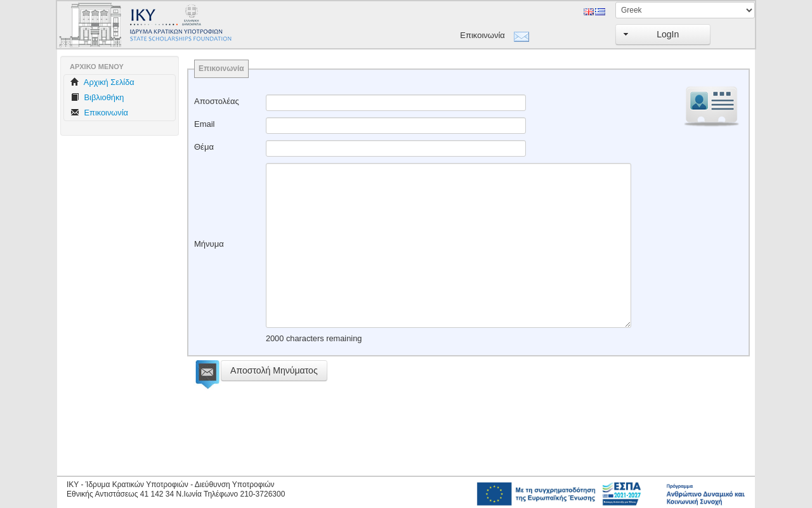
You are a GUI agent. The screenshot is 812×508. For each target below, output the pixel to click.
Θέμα (204, 147)
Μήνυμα (209, 244)
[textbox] (396, 103)
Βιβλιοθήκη (97, 97)
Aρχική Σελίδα (102, 82)
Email (205, 124)
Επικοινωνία (482, 35)
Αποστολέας (217, 101)
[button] (663, 35)
